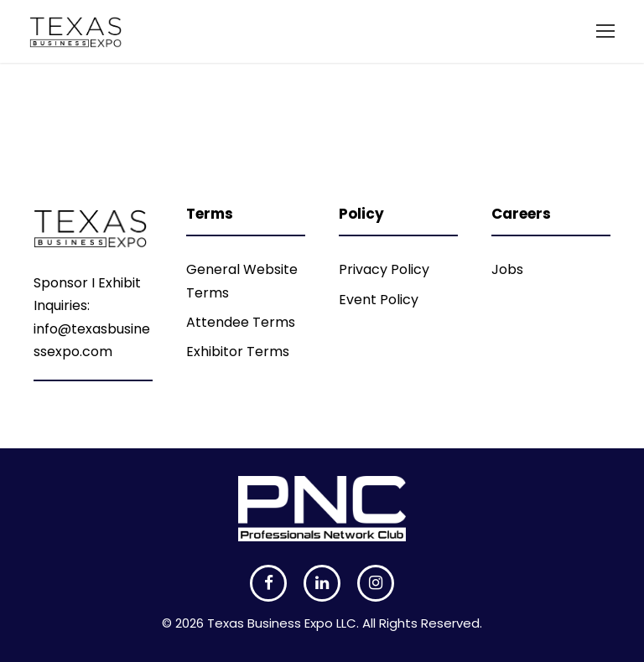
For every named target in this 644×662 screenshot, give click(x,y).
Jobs (507, 269)
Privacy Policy (384, 269)
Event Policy (379, 300)
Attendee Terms (241, 322)
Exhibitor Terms (238, 352)
